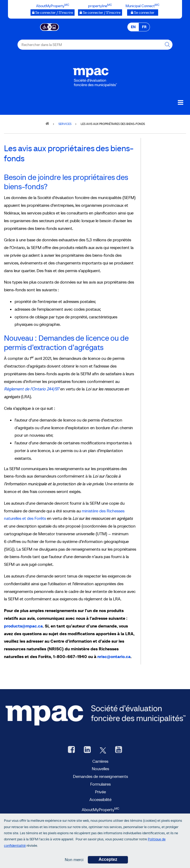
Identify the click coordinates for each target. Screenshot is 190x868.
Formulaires (100, 784)
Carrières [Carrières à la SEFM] (100, 761)
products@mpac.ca (23, 626)
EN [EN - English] (133, 27)
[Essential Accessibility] (49, 27)
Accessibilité (100, 799)
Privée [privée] (100, 792)
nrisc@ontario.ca (114, 656)
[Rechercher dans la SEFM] (167, 45)
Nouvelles (100, 769)
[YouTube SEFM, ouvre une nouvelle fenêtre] (119, 750)
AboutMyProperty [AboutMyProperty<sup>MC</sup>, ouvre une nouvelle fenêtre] (100, 810)
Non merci (74, 860)
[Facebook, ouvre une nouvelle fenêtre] (71, 750)
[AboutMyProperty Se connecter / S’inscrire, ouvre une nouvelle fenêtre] (53, 12)
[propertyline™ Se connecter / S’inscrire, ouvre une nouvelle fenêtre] (100, 12)
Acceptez (108, 860)
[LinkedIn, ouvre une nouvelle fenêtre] (87, 750)
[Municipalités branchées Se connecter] (143, 12)
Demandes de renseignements (100, 776)
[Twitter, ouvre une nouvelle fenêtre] (103, 750)
